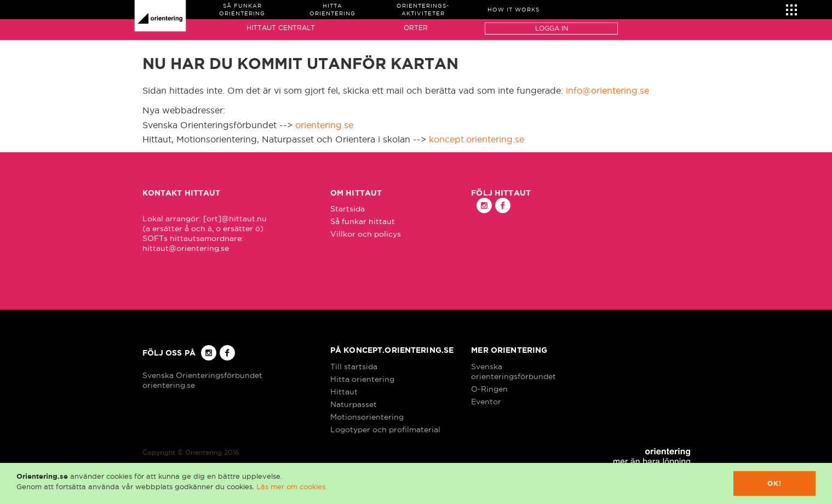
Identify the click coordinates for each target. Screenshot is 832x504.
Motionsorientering (367, 417)
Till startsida (354, 366)
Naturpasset (354, 404)
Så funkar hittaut (363, 221)
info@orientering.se (607, 90)
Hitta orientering (362, 379)
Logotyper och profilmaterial (385, 429)
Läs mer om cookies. (292, 486)
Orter (416, 28)
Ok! (775, 483)
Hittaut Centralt (281, 28)
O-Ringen (489, 389)
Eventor (486, 402)
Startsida (348, 209)
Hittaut (344, 392)
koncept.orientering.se (477, 139)
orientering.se (324, 125)
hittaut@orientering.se (186, 248)
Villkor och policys (366, 234)
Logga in (552, 28)
